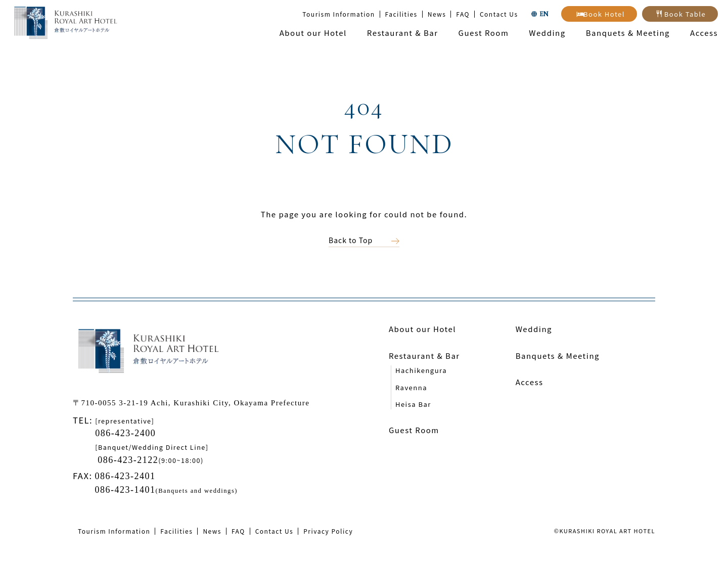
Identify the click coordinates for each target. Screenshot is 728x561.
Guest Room (484, 33)
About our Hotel (313, 33)
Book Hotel (604, 14)
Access (704, 33)
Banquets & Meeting (628, 33)
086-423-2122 (128, 460)
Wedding (547, 33)
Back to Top (351, 240)
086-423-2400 (125, 433)
